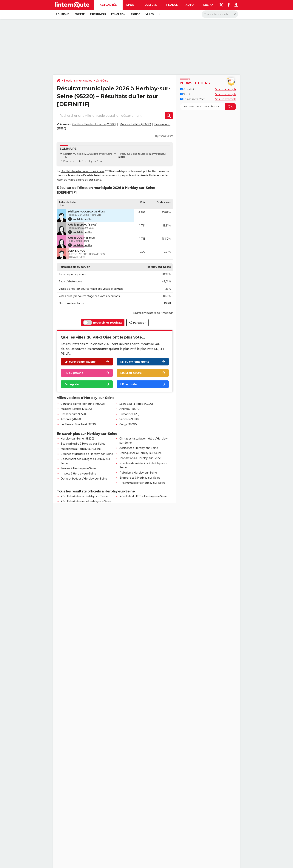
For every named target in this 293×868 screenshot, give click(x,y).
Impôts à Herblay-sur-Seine (78, 474)
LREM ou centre (131, 373)
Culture (151, 5)
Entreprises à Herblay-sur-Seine (140, 478)
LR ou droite (129, 384)
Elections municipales (78, 81)
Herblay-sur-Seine (127, 154)
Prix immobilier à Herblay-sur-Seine (142, 483)
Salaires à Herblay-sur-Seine (78, 468)
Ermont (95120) (129, 414)
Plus (207, 5)
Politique (62, 14)
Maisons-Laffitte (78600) (135, 124)
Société (80, 14)
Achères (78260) (71, 419)
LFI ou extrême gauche (80, 362)
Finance (172, 5)
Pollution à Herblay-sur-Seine (138, 473)
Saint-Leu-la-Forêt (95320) (136, 404)
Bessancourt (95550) (74, 414)
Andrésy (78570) (130, 409)
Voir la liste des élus (80, 219)
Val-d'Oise (102, 81)
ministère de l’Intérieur (158, 313)
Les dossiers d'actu (193, 99)
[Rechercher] (220, 14)
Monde (136, 14)
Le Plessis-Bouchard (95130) (78, 424)
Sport (131, 5)
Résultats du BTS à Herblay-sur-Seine (143, 496)
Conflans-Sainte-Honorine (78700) (94, 124)
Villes (149, 14)
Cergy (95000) (128, 424)
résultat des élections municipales (83, 171)
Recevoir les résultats (103, 323)
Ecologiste (72, 384)
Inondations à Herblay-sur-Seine (140, 458)
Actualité (187, 89)
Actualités (108, 5)
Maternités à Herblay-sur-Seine (81, 449)
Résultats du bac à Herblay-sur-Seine (84, 496)
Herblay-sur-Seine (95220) (77, 439)
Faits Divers (98, 14)
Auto (190, 5)
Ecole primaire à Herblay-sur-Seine (83, 444)
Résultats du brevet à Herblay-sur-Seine (86, 501)
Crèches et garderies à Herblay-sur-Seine (87, 454)
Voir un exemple (226, 89)
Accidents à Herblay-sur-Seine (139, 448)
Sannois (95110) (129, 419)
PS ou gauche (74, 373)
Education (118, 14)
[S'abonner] (208, 107)
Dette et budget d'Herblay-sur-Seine (84, 479)
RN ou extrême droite (135, 362)
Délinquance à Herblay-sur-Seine (141, 453)
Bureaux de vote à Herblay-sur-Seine (83, 161)
